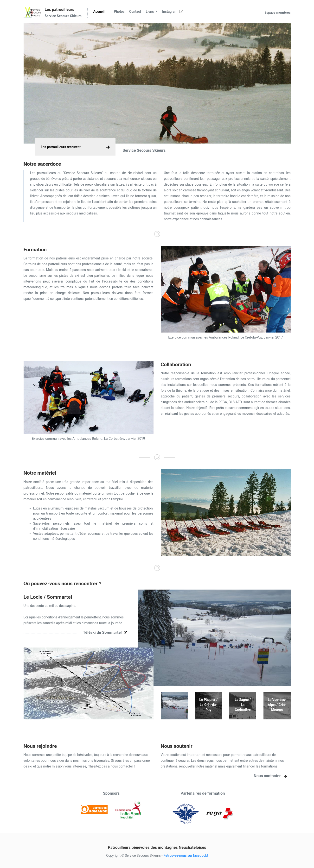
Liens (150, 12)
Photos (119, 12)
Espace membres (277, 13)
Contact (135, 12)
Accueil (99, 12)
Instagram (173, 11)
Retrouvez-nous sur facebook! (186, 855)
